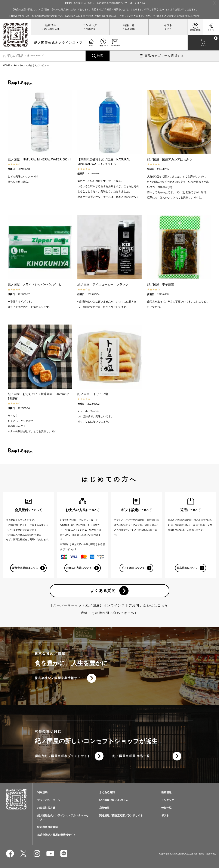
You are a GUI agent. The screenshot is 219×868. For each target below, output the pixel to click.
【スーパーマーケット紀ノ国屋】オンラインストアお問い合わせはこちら (109, 606)
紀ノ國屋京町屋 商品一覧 (131, 756)
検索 (100, 56)
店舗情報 (104, 808)
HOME (6, 65)
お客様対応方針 (46, 808)
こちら (133, 613)
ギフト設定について (133, 568)
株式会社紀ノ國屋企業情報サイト (59, 678)
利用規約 (42, 793)
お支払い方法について (79, 568)
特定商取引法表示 (47, 828)
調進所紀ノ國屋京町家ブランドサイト (63, 756)
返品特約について (187, 568)
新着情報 (51, 25)
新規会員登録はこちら (25, 568)
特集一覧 (129, 25)
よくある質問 (103, 591)
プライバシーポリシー (50, 801)
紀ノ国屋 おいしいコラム (114, 801)
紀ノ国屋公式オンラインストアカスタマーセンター (63, 818)
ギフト (168, 25)
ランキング (90, 25)
